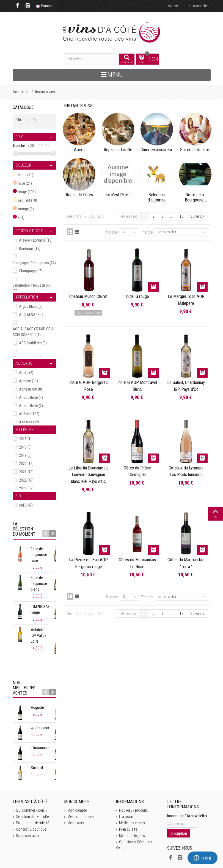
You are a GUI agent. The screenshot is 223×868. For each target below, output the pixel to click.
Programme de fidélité (31, 800)
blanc (26, 175)
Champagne (31, 271)
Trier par (147, 232)
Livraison (124, 794)
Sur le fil (37, 745)
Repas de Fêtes (79, 195)
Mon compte (75, 787)
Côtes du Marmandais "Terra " (186, 563)
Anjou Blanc (31, 306)
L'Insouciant (40, 725)
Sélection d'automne (157, 197)
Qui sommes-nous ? (30, 787)
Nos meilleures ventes (24, 665)
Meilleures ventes (130, 800)
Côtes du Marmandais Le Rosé (137, 563)
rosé (25, 183)
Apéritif (29, 414)
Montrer (112, 232)
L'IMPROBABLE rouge (42, 604)
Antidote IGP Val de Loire (43, 627)
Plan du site (126, 806)
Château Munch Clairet (88, 296)
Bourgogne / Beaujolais (34, 263)
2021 (26, 472)
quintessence (41, 704)
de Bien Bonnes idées (88, 855)
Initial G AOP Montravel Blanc (137, 386)
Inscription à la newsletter (187, 793)
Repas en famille (118, 150)
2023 (26, 488)
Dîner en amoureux (157, 150)
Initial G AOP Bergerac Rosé (89, 386)
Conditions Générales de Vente (136, 822)
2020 (26, 464)
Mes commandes (79, 794)
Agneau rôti (31, 389)
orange (26, 209)
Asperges (29, 422)
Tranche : (20, 146)
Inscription (179, 810)
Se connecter (198, 6)
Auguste (37, 684)
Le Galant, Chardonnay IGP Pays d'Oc (186, 386)
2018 (25, 447)
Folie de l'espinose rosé (43, 552)
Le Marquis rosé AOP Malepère (186, 300)
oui (26, 505)
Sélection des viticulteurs (33, 794)
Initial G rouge (137, 296)
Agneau (28, 381)
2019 (25, 455)
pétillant (27, 200)
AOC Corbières (33, 343)
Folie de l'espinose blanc (39, 578)
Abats (26, 373)
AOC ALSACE (32, 315)
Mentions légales (130, 812)
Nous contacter (26, 812)
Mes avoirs (74, 800)
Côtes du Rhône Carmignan (137, 471)
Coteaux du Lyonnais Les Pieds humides (186, 471)
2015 (25, 439)
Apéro (79, 150)
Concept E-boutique (29, 806)
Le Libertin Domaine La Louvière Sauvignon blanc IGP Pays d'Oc (88, 475)
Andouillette (31, 397)
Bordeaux (30, 248)
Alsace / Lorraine (36, 240)
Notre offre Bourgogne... (195, 197)
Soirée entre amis (195, 150)
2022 (26, 480)
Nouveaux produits (132, 787)
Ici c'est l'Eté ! (118, 195)
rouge (27, 192)
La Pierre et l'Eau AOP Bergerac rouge (88, 563)
